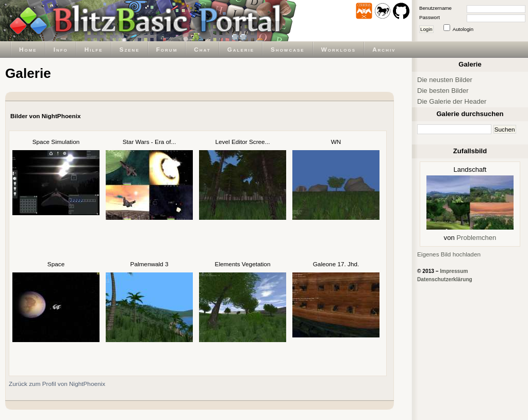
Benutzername (435, 8)
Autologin (463, 29)
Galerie (241, 49)
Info (61, 49)
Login (426, 29)
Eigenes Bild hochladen (449, 254)
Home (28, 49)
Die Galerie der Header (452, 101)
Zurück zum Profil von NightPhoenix (57, 384)
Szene (130, 49)
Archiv (384, 49)
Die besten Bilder (443, 91)
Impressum (454, 271)
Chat (202, 49)
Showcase (288, 49)
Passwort (430, 17)
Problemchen (476, 238)
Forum (167, 49)
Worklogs (339, 49)
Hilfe (94, 49)
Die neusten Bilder (445, 80)
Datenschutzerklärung (445, 279)
